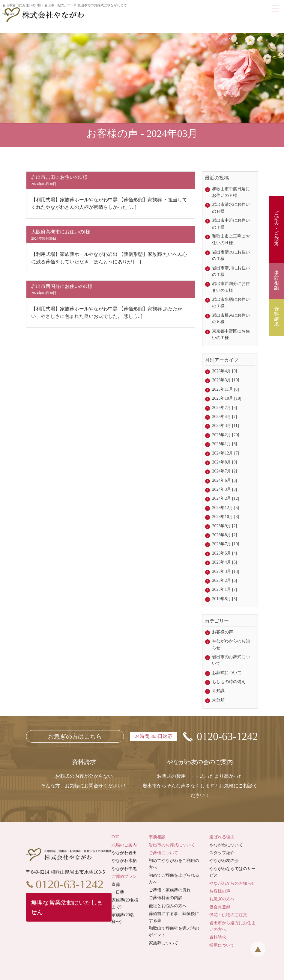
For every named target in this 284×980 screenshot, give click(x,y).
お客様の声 (223, 632)
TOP (115, 837)
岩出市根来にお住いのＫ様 (231, 319)
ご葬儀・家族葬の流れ (170, 890)
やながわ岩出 (124, 853)
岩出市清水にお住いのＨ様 (231, 208)
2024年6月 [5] (224, 480)
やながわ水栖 (124, 861)
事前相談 (157, 837)
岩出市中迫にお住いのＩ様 (231, 224)
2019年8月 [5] (224, 599)
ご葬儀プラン (124, 876)
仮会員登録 (220, 907)
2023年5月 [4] (224, 553)
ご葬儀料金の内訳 (166, 898)
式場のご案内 (124, 845)
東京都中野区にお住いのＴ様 (231, 335)
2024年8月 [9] (224, 462)
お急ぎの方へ (222, 899)
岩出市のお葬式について (231, 660)
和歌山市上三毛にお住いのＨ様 (231, 240)
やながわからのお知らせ (231, 644)
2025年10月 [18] (227, 398)
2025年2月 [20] (226, 435)
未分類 (218, 700)
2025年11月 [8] (225, 389)
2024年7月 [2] (224, 471)
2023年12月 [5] (226, 508)
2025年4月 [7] (224, 417)
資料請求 (218, 937)
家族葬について (163, 943)
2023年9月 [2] (224, 526)
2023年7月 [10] (226, 544)
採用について (222, 945)
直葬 (116, 885)
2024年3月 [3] (224, 489)
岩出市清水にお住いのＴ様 (231, 255)
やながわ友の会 (224, 861)
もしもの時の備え (229, 682)
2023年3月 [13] (226, 571)
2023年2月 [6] (224, 580)
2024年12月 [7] (226, 453)
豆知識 (218, 691)
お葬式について (227, 673)
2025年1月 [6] (224, 444)
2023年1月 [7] (224, 589)
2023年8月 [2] (224, 535)
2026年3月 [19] (226, 380)
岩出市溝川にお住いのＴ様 (231, 271)
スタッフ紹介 (222, 853)
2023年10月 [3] (226, 517)
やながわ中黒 (124, 869)
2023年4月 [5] (224, 562)
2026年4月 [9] (224, 371)
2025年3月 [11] (225, 426)
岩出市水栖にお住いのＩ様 (231, 303)
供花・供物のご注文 (228, 915)
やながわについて (226, 845)
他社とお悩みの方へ (168, 906)
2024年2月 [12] (226, 498)
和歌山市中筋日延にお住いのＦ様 (231, 192)
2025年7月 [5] (224, 408)
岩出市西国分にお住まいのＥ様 (231, 287)
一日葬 (118, 892)
